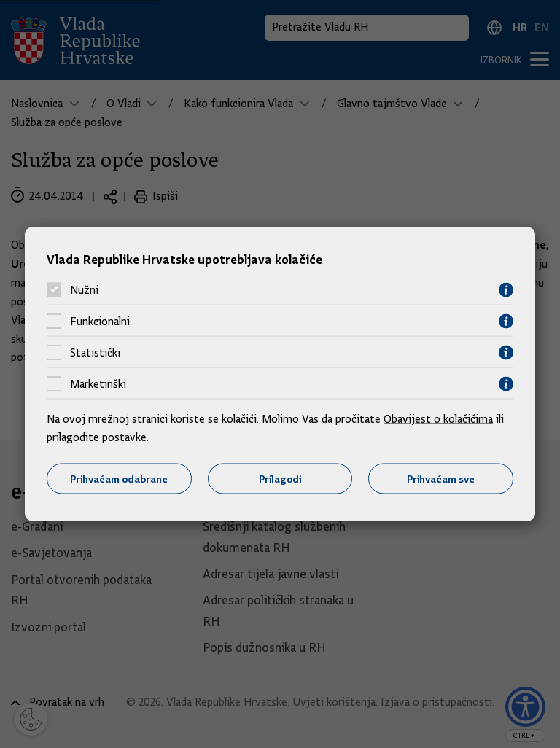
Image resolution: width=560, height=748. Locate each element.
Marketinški (98, 384)
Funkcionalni (100, 322)
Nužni (84, 290)
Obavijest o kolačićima (438, 418)
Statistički (95, 353)
